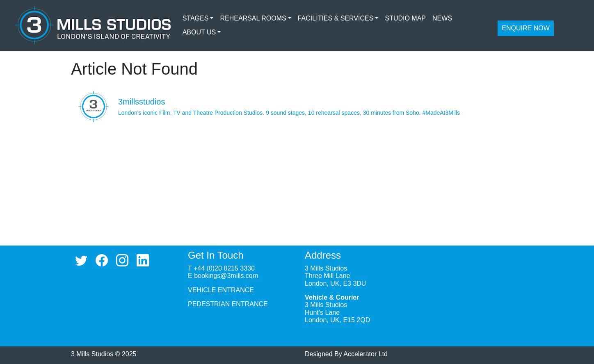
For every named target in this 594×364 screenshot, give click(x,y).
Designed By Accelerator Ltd (346, 354)
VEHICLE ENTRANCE (221, 290)
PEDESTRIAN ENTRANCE (228, 304)
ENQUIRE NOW (525, 28)
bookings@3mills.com (226, 276)
